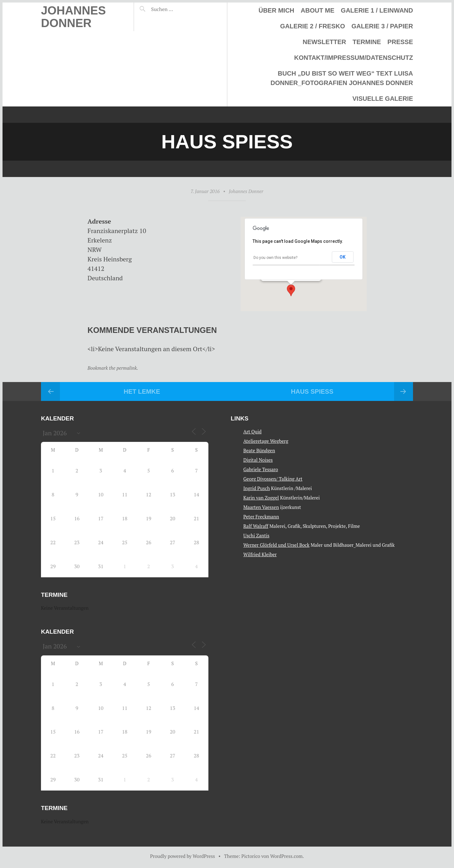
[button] (291, 290)
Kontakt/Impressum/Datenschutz (354, 58)
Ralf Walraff (256, 526)
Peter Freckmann (261, 517)
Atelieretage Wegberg (266, 441)
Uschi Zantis (256, 535)
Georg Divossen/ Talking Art (273, 479)
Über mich (276, 10)
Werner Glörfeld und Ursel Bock (276, 545)
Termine (367, 42)
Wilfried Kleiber (260, 554)
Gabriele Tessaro (261, 469)
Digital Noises (258, 460)
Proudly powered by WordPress (183, 856)
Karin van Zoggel (261, 498)
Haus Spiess (312, 391)
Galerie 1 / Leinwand (377, 10)
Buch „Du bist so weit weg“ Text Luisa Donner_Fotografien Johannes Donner (342, 78)
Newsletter (324, 42)
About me (318, 10)
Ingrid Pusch (257, 488)
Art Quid (253, 431)
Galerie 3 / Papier (382, 26)
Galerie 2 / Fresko (313, 26)
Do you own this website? (275, 258)
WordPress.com (286, 856)
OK (343, 257)
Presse (400, 42)
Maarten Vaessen (261, 507)
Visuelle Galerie (383, 99)
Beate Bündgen (259, 450)
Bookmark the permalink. (113, 368)
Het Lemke (142, 391)
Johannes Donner (73, 17)
